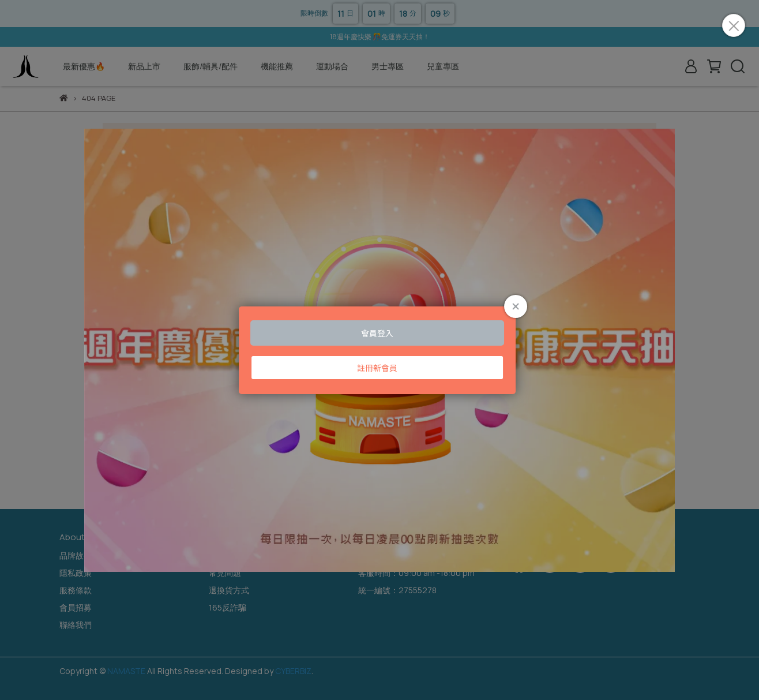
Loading (379, 350)
